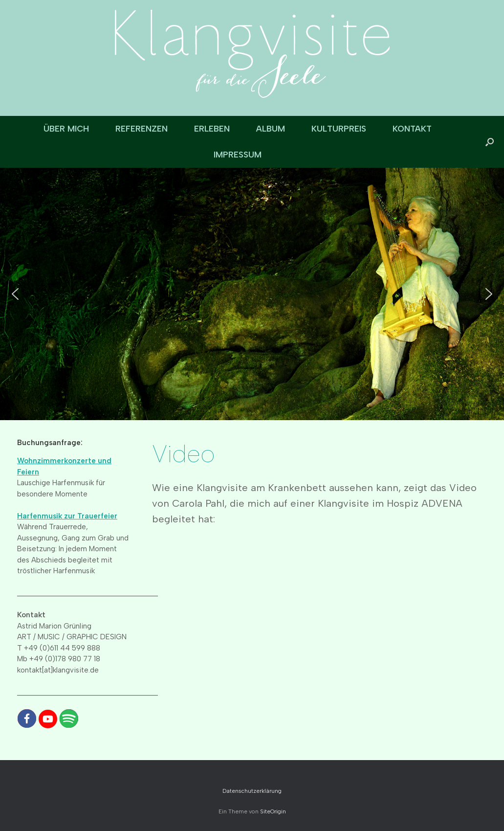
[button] (490, 142)
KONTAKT (412, 129)
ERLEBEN (212, 129)
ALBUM (271, 129)
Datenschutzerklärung (252, 791)
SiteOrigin (273, 811)
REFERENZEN (142, 129)
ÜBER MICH (66, 129)
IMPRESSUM (238, 155)
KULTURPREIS (339, 129)
